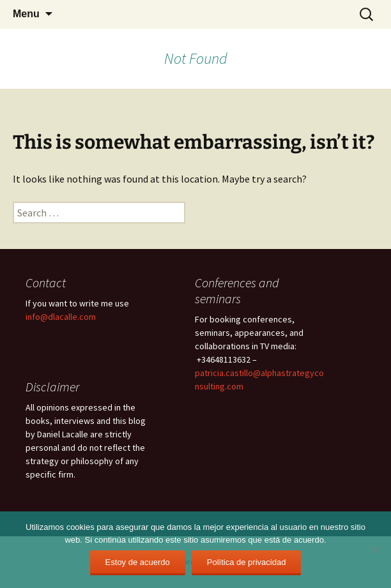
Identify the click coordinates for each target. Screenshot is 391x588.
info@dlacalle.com (61, 317)
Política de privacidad (247, 562)
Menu (26, 14)
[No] (375, 550)
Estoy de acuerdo (138, 562)
